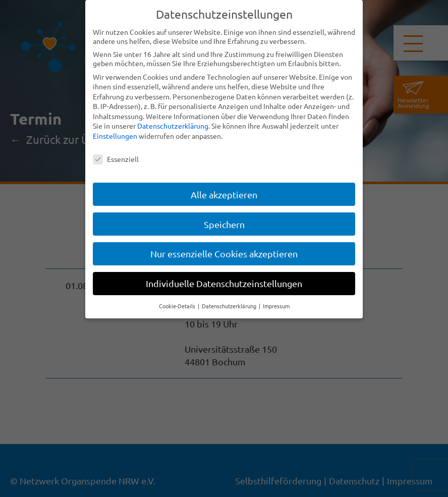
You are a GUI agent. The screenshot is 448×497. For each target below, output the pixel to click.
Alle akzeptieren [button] (224, 194)
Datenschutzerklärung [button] (230, 306)
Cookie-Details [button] (178, 306)
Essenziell (116, 159)
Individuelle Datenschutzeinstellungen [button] (224, 283)
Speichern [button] (224, 224)
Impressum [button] (276, 306)
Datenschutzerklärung (173, 126)
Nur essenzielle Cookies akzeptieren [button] (224, 254)
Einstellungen (115, 136)
